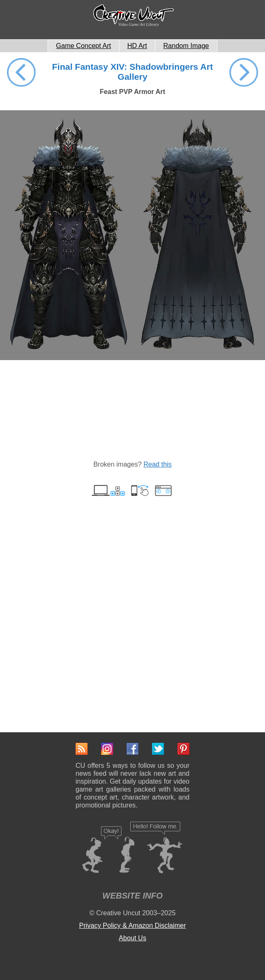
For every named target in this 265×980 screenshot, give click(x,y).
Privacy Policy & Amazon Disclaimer (132, 925)
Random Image (186, 46)
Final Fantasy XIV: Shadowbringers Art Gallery (132, 72)
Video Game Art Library (139, 24)
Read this (158, 464)
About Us (133, 938)
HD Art (137, 46)
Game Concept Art (83, 46)
